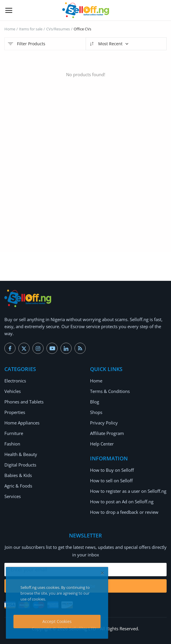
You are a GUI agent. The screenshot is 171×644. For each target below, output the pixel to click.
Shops (96, 412)
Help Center (102, 444)
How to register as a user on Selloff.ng (128, 491)
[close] (102, 573)
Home (10, 29)
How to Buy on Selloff (112, 470)
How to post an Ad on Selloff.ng (122, 502)
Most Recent (109, 44)
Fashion (12, 444)
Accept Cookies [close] (57, 621)
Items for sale (31, 29)
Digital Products (20, 465)
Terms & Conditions (110, 391)
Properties (15, 412)
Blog (95, 402)
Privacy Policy (104, 423)
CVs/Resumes (58, 29)
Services (13, 496)
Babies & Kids (18, 475)
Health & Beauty (21, 454)
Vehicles (13, 391)
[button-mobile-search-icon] (163, 10)
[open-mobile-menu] (9, 10)
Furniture (14, 433)
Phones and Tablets (24, 402)
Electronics (15, 381)
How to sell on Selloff (111, 481)
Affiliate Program (107, 433)
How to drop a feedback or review (124, 512)
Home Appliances (22, 423)
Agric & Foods (18, 486)
